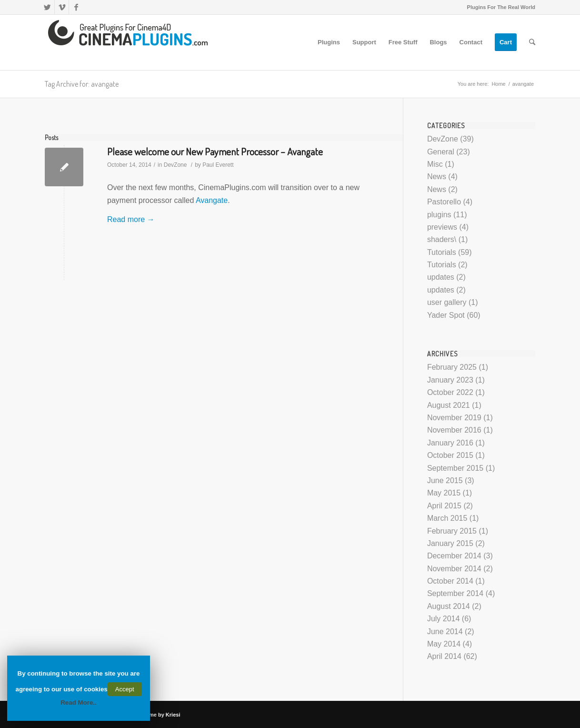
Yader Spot (446, 315)
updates (441, 277)
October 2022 (450, 392)
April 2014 (444, 656)
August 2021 (449, 405)
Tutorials (442, 252)
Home (498, 84)
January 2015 (450, 543)
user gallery (447, 302)
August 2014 (449, 606)
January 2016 (450, 443)
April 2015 (444, 506)
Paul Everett (218, 165)
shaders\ (442, 239)
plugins (439, 215)
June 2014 (445, 632)
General (441, 152)
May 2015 (444, 493)
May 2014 (444, 644)
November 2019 (454, 418)
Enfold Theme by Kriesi (151, 715)
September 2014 (455, 593)
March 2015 (447, 518)
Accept (125, 689)
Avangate (212, 200)
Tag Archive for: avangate (82, 84)
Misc (435, 164)
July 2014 (444, 619)
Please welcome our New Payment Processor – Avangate (215, 151)
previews (442, 227)
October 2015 (450, 455)
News (437, 177)
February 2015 (452, 531)
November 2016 (454, 430)
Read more (131, 219)
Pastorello (444, 202)
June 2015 (445, 480)
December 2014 (454, 556)
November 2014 (454, 569)
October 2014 (450, 581)
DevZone (175, 165)
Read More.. (79, 703)
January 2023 (450, 380)
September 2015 (455, 468)
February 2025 (452, 367)
